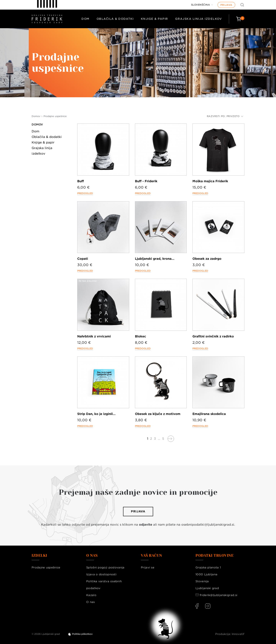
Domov (37, 125)
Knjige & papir (154, 19)
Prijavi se (148, 567)
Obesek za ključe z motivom (158, 414)
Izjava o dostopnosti (101, 574)
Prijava (226, 5)
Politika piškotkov (82, 634)
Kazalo (91, 595)
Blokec (140, 336)
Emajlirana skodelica (209, 414)
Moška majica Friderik (210, 181)
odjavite (146, 525)
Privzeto (235, 116)
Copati (83, 259)
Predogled (85, 193)
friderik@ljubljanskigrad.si (219, 595)
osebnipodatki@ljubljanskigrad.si (208, 525)
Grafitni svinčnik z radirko (213, 336)
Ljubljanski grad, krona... (155, 259)
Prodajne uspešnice (46, 567)
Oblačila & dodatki (115, 19)
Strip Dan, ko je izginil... (96, 414)
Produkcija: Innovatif (230, 634)
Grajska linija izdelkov (199, 19)
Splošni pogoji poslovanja (105, 567)
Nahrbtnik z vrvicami (94, 336)
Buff (80, 181)
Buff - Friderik (146, 181)
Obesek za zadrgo (207, 259)
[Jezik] (202, 5)
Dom (85, 19)
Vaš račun (152, 556)
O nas (91, 602)
